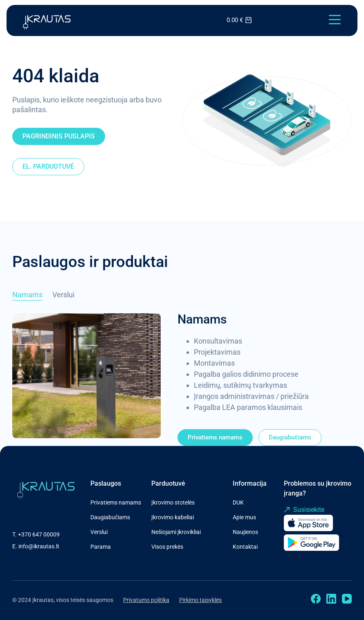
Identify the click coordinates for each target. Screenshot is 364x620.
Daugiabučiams (110, 517)
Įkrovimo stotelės (173, 502)
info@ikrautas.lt (39, 546)
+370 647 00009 (39, 534)
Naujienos (245, 532)
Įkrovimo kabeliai (173, 517)
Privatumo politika (146, 600)
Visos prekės (167, 547)
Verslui (99, 532)
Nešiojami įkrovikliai (176, 532)
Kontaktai (245, 547)
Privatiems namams (116, 502)
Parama (101, 547)
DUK (238, 502)
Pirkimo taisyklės (200, 600)
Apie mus (244, 517)
